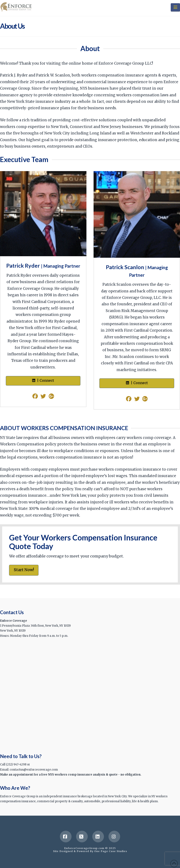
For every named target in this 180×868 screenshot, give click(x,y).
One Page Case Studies (111, 851)
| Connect (43, 380)
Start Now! (24, 570)
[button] (175, 7)
